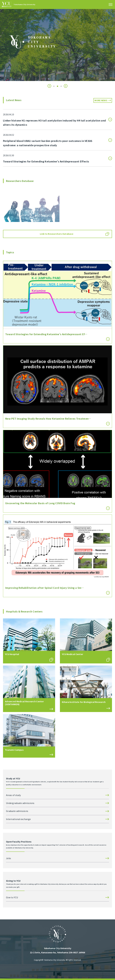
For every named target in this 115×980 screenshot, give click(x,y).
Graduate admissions (17, 811)
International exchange (18, 819)
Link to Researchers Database (57, 234)
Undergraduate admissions (20, 803)
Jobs (9, 858)
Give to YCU (12, 897)
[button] (49, 86)
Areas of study (13, 795)
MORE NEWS (101, 100)
